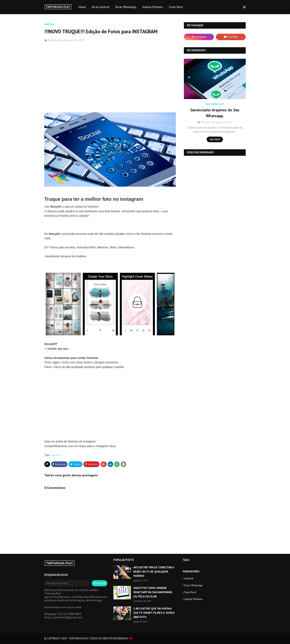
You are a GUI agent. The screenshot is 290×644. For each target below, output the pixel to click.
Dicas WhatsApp (193, 585)
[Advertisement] (110, 80)
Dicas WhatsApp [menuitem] (126, 7)
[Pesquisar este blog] (67, 583)
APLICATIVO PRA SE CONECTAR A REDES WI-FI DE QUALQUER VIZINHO (154, 572)
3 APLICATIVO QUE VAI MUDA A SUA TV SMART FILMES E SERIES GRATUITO (154, 613)
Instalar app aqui (58, 349)
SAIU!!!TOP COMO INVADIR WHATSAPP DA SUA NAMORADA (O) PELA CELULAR (153, 592)
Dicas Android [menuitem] (101, 7)
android (55, 455)
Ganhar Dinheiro (194, 599)
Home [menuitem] (82, 7)
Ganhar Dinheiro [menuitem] (153, 7)
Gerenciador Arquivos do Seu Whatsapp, (215, 113)
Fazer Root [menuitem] (176, 7)
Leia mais (215, 139)
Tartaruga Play (55, 40)
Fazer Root (190, 592)
